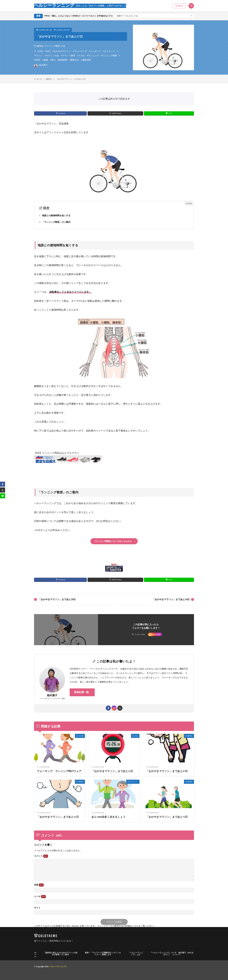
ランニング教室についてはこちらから (113, 541)
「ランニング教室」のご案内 (55, 222)
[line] (3, 496)
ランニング (93, 56)
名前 (39, 885)
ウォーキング (81, 51)
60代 (48, 51)
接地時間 (63, 60)
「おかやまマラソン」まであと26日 (171, 599)
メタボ (82, 56)
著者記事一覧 (81, 692)
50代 (41, 51)
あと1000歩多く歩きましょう (108, 817)
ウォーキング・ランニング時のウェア (59, 771)
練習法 (40, 46)
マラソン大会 (52, 56)
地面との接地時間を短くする (55, 216)
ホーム (35, 955)
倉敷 (46, 60)
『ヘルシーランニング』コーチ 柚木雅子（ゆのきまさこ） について (172, 954)
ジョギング (96, 51)
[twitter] (120, 708)
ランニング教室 (52, 46)
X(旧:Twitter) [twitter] (117, 113)
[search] (192, 16)
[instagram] (114, 708)
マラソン (38, 56)
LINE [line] (170, 113)
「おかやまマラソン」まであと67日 (167, 771)
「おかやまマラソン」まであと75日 (167, 817)
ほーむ (39, 79)
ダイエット (110, 51)
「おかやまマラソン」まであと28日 (57, 599)
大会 (63, 46)
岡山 (53, 60)
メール (40, 897)
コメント (41, 856)
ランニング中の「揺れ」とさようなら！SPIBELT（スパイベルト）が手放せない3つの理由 (91, 16)
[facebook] (108, 708)
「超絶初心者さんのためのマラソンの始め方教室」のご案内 (60, 954)
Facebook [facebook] (62, 113)
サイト (37, 908)
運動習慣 (87, 60)
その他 (81, 736)
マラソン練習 (69, 56)
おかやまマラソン (62, 51)
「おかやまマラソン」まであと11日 (112, 771)
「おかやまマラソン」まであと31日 (58, 817)
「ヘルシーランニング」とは (136, 954)
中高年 (37, 60)
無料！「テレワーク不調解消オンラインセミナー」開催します (103, 954)
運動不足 (75, 60)
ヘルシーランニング (80, 6)
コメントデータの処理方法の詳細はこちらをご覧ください (125, 926)
